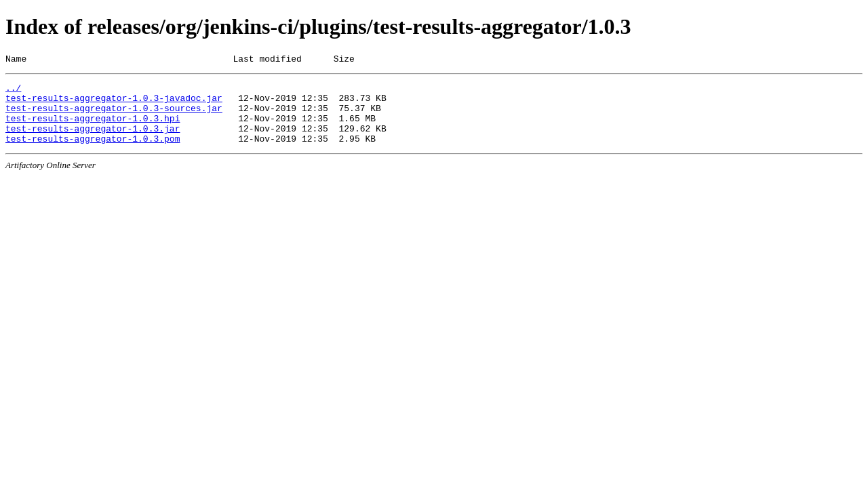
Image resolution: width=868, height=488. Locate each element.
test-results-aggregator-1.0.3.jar (93, 140)
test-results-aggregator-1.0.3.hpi (93, 128)
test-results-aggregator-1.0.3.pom (93, 152)
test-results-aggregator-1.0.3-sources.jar (114, 116)
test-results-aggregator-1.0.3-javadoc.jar (114, 104)
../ (13, 91)
